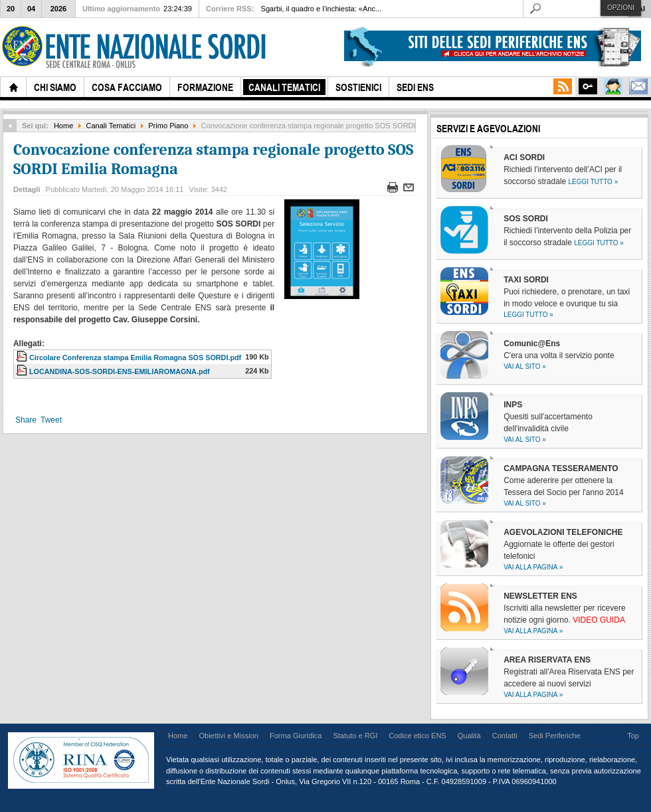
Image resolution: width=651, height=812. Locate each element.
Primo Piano (168, 126)
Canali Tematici (111, 126)
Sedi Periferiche (555, 736)
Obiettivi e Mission (229, 736)
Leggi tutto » (594, 182)
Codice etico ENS (417, 736)
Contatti (505, 736)
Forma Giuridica (296, 736)
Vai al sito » (525, 366)
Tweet (51, 420)
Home (63, 126)
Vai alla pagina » (533, 567)
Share (26, 420)
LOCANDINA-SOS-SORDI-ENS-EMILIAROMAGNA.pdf (120, 371)
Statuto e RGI (355, 736)
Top (633, 736)
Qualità (469, 736)
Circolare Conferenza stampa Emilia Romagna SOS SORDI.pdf (135, 357)
